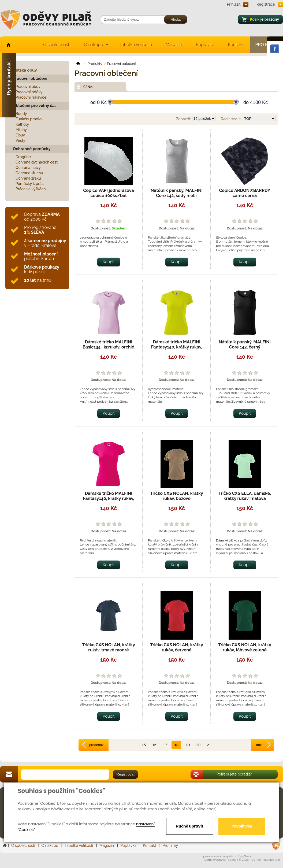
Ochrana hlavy (28, 168)
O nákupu (94, 45)
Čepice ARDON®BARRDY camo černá (245, 193)
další (260, 745)
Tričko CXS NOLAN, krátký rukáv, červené (177, 647)
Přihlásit (234, 4)
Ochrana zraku (28, 178)
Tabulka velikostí (136, 45)
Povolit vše (242, 826)
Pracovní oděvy (29, 92)
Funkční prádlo (29, 119)
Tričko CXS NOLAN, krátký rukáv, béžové (177, 496)
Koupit (109, 262)
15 (144, 745)
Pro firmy (170, 845)
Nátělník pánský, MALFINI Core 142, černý (245, 344)
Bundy (21, 114)
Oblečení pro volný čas (35, 106)
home (8, 45)
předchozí (97, 745)
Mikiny (21, 130)
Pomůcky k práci (30, 184)
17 (165, 745)
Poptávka (205, 45)
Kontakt (236, 45)
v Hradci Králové (45, 243)
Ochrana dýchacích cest (37, 162)
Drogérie (23, 157)
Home (5, 845)
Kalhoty (22, 124)
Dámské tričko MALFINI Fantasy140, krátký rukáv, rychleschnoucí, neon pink (109, 498)
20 (198, 745)
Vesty (20, 140)
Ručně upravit (190, 826)
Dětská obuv (25, 70)
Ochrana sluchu (29, 173)
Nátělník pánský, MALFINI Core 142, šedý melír (177, 193)
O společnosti (57, 45)
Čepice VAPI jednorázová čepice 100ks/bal (108, 193)
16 (154, 745)
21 (209, 745)
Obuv (20, 135)
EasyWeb (244, 856)
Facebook (275, 49)
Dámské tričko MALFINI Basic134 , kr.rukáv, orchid (109, 344)
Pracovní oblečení (30, 79)
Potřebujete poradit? (234, 774)
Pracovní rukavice (31, 97)
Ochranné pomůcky (32, 149)
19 (188, 745)
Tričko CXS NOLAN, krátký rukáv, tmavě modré (109, 647)
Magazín (174, 45)
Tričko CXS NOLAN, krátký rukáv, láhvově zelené (245, 647)
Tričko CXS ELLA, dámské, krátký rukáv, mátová (245, 496)
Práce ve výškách (31, 189)
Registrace (266, 4)
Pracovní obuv (28, 87)
